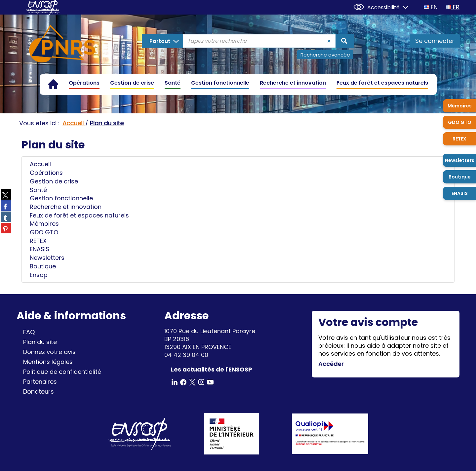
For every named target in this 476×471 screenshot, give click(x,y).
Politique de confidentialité (62, 372)
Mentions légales (48, 362)
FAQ (29, 332)
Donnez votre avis (49, 352)
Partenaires (40, 382)
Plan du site (40, 342)
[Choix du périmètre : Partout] (163, 41)
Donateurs (39, 392)
